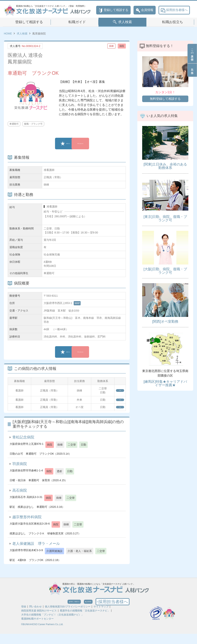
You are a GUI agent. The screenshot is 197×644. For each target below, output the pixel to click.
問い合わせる (94, 144)
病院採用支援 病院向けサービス (39, 621)
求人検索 (125, 22)
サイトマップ (101, 617)
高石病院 (20, 495)
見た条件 (192, 70)
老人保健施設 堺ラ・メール (36, 549)
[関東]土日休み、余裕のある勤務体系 (165, 166)
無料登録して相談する (165, 99)
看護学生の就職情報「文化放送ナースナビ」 (85, 621)
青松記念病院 (23, 442)
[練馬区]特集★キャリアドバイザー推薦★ (165, 383)
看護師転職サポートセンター (37, 629)
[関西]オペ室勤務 (165, 322)
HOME (8, 34)
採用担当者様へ (174, 10)
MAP (77, 303)
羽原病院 (20, 469)
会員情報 (145, 10)
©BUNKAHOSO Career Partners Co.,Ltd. (42, 635)
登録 (24, 617)
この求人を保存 (192, 54)
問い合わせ (35, 617)
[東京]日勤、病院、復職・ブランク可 (165, 218)
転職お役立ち (173, 22)
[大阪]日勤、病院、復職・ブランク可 (165, 271)
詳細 (115, 390)
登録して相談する (113, 10)
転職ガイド (77, 22)
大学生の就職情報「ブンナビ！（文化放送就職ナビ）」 (52, 625)
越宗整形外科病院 (27, 522)
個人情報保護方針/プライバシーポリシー (68, 617)
